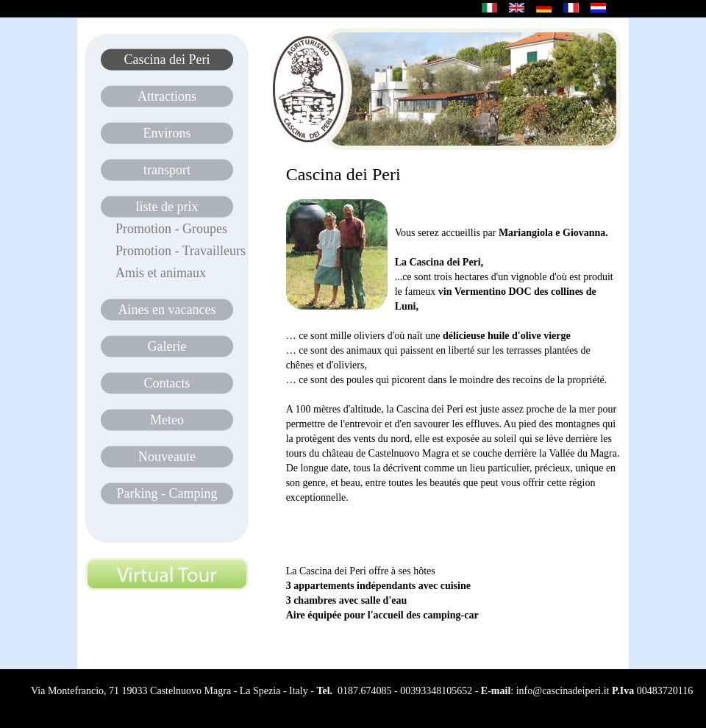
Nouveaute (167, 457)
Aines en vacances (167, 310)
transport (167, 170)
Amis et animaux (161, 273)
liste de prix (167, 207)
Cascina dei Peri (167, 60)
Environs (167, 133)
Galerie (167, 346)
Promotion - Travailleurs (181, 251)
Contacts (167, 383)
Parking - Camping (167, 493)
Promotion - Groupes (171, 229)
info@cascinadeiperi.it (563, 691)
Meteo (167, 420)
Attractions (167, 96)
